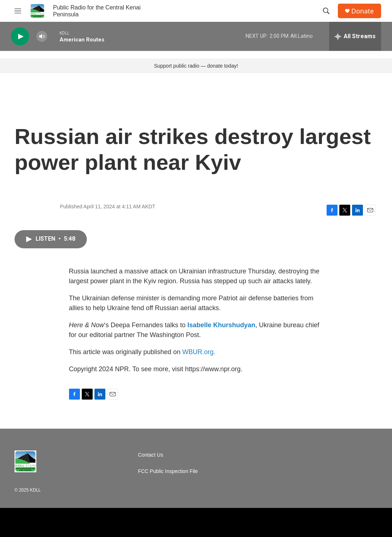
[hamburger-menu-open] (18, 11)
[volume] (42, 37)
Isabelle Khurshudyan (221, 325)
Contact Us (151, 455)
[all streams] (355, 36)
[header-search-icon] (326, 11)
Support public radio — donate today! (196, 66)
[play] (20, 37)
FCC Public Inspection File (168, 471)
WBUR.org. (199, 352)
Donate (363, 11)
